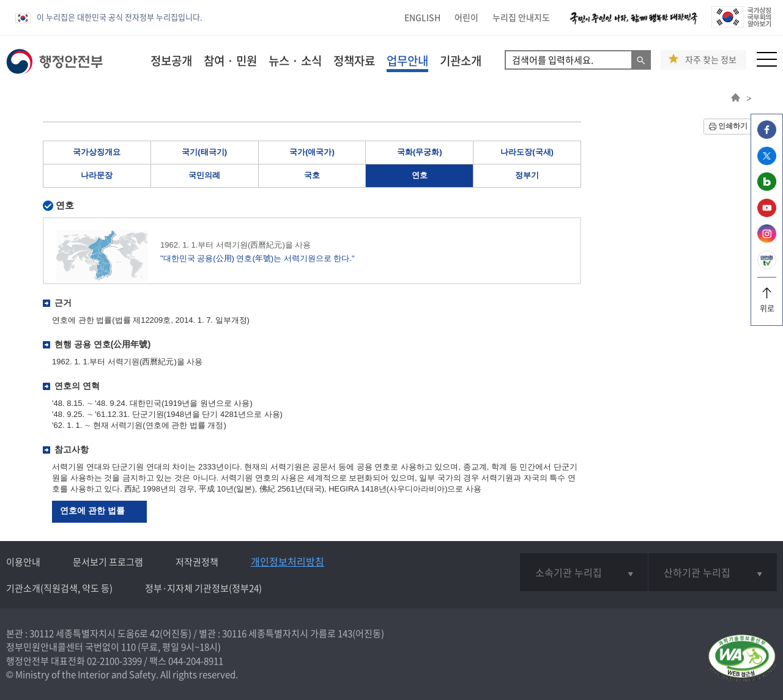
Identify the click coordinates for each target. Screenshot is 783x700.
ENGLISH (422, 17)
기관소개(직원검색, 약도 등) (59, 588)
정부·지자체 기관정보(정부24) (203, 588)
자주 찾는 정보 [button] (711, 60)
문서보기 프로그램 (108, 562)
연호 (420, 175)
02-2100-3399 (114, 661)
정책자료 (354, 61)
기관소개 (461, 61)
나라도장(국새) (527, 152)
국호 (312, 175)
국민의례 (204, 175)
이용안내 (23, 562)
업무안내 (407, 61)
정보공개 (171, 61)
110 (128, 647)
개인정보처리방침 (288, 561)
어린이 (466, 17)
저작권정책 (197, 562)
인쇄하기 (733, 126)
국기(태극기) (204, 152)
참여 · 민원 (230, 61)
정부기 (527, 175)
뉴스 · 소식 (295, 61)
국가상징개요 (97, 152)
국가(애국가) (312, 152)
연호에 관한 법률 (92, 510)
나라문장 (97, 175)
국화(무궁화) (420, 152)
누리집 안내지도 (521, 17)
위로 (767, 304)
